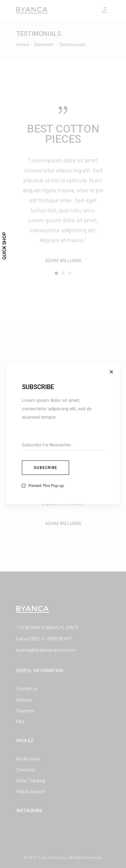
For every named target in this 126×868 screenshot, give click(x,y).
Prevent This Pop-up (46, 486)
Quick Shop (4, 246)
